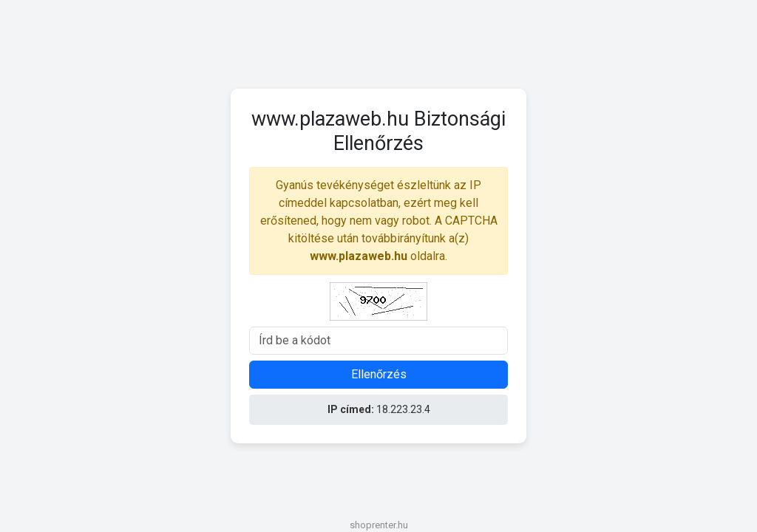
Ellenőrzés (379, 374)
